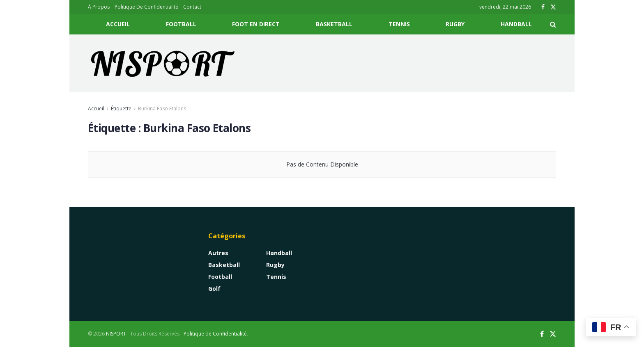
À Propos (99, 7)
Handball (516, 24)
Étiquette (121, 108)
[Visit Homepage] (163, 63)
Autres (218, 253)
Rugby (455, 24)
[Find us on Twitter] (553, 334)
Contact (192, 7)
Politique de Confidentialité (215, 334)
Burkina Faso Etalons (162, 108)
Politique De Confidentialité (146, 7)
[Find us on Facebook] (542, 334)
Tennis (399, 24)
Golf (214, 289)
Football (181, 24)
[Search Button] (553, 24)
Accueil (118, 24)
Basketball (334, 24)
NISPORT (116, 334)
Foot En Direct (256, 24)
